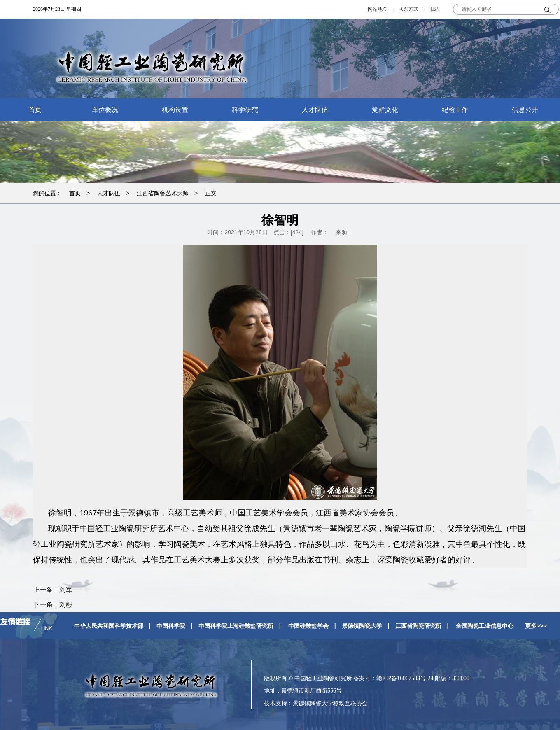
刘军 (66, 590)
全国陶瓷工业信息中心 (485, 626)
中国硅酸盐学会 (308, 626)
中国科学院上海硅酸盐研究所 (236, 626)
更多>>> (536, 626)
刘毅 (66, 605)
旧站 (434, 9)
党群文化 (385, 110)
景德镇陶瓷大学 (362, 626)
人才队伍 (315, 110)
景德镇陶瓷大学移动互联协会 (330, 703)
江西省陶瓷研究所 (418, 626)
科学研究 (245, 110)
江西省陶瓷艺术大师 (163, 193)
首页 (35, 110)
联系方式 (408, 9)
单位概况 (105, 110)
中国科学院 (171, 626)
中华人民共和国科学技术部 (109, 626)
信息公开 (525, 110)
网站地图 (378, 9)
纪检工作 (455, 110)
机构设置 (175, 110)
